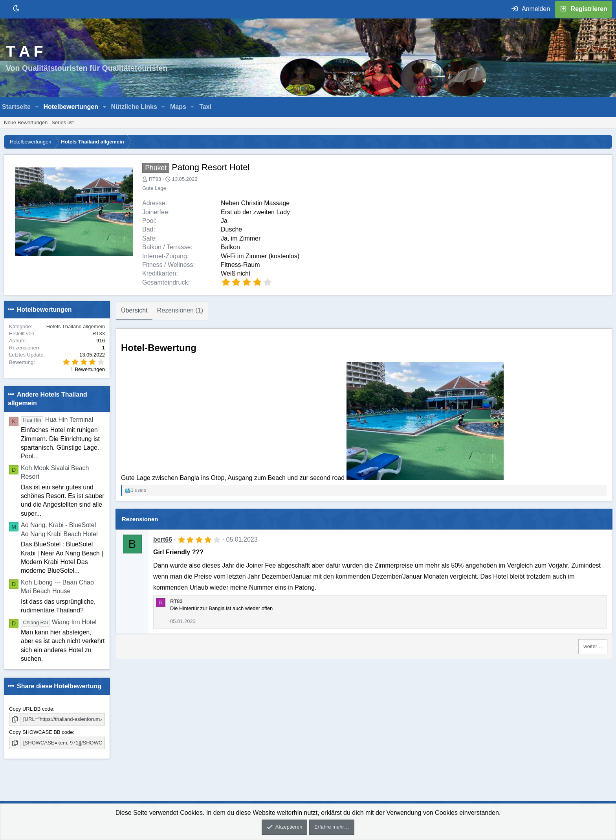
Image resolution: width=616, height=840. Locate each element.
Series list (62, 122)
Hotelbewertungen (71, 107)
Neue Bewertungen (26, 122)
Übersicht (134, 310)
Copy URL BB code (31, 709)
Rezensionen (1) (180, 310)
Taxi (205, 107)
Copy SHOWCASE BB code (41, 732)
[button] (37, 107)
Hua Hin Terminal (57, 420)
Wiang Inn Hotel (59, 622)
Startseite (16, 107)
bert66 (163, 539)
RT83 (155, 179)
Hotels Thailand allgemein (76, 326)
